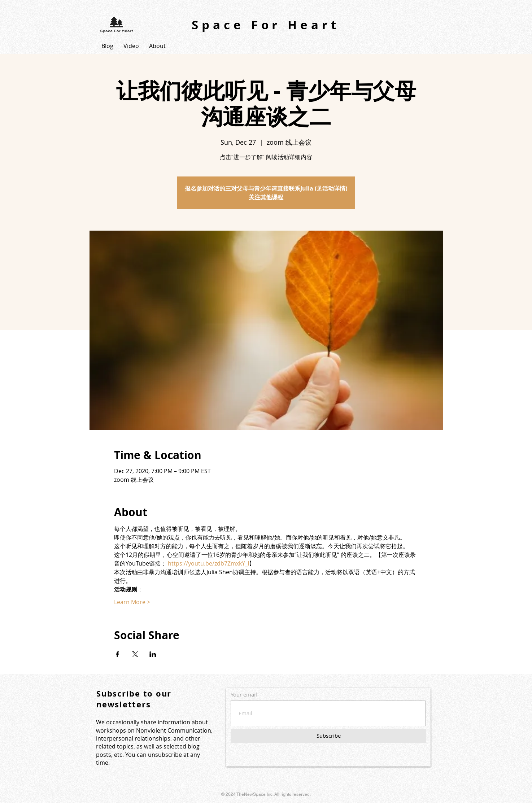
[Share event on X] (135, 654)
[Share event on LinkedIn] (153, 654)
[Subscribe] (328, 736)
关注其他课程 (266, 197)
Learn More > (132, 602)
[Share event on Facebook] (117, 654)
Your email (244, 695)
